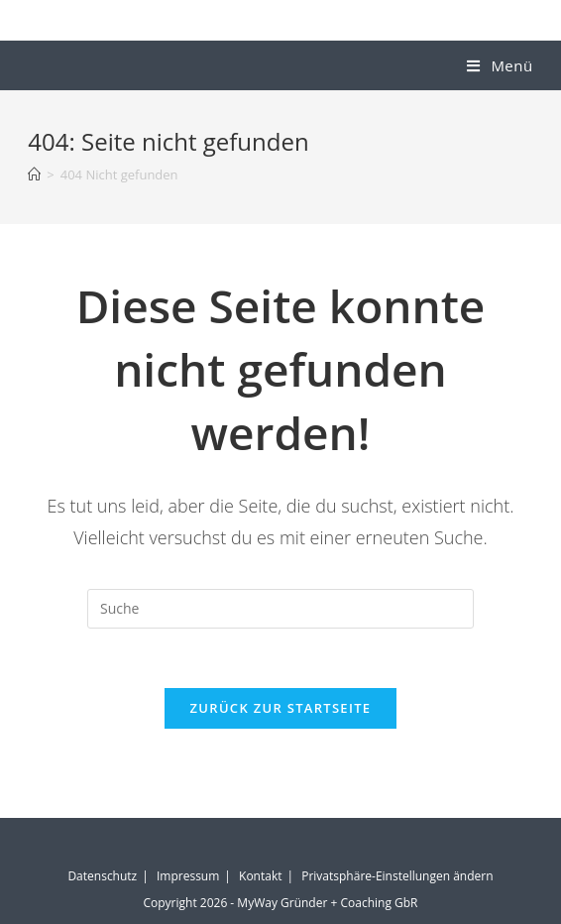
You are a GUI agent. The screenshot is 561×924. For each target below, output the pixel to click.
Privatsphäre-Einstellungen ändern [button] (397, 876)
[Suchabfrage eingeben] (280, 609)
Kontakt (260, 876)
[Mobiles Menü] (500, 65)
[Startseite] (34, 174)
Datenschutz (102, 876)
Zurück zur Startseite (281, 708)
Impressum (188, 876)
